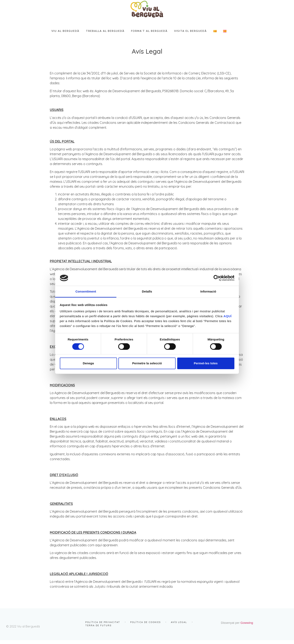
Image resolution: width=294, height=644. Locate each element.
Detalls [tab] (147, 291)
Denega (88, 363)
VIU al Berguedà (74, 35)
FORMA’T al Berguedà (158, 35)
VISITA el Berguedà (199, 35)
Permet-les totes (206, 363)
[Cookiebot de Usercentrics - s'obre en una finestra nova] (217, 278)
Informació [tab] (208, 291)
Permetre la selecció (147, 363)
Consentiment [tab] (86, 291)
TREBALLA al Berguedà (113, 35)
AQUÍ (228, 316)
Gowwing (271, 626)
